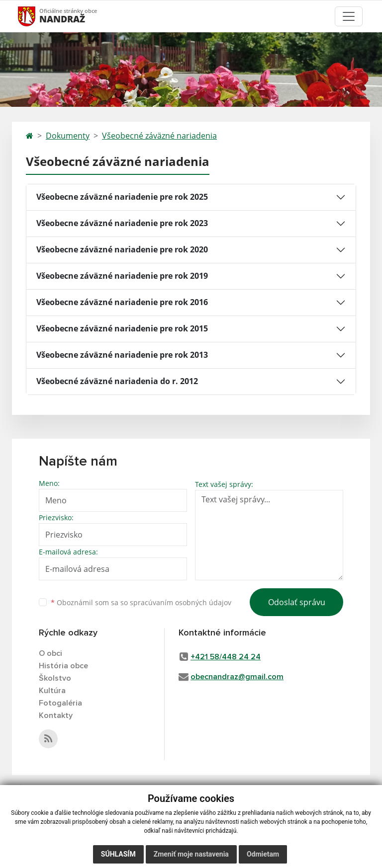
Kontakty (56, 715)
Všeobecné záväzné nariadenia (159, 136)
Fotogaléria (60, 703)
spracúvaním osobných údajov (181, 602)
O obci (50, 653)
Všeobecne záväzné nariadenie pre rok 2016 (122, 302)
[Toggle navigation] (349, 16)
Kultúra (52, 691)
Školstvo (55, 678)
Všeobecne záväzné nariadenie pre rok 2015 (122, 328)
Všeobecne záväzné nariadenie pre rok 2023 (122, 223)
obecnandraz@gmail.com (237, 677)
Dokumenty (68, 136)
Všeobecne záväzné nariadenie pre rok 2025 (122, 197)
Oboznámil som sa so (141, 602)
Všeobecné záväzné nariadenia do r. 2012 (117, 381)
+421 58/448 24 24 (226, 657)
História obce (63, 666)
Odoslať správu (297, 602)
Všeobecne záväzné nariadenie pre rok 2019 (122, 276)
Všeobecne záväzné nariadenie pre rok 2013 (122, 355)
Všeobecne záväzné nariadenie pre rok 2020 (122, 249)
